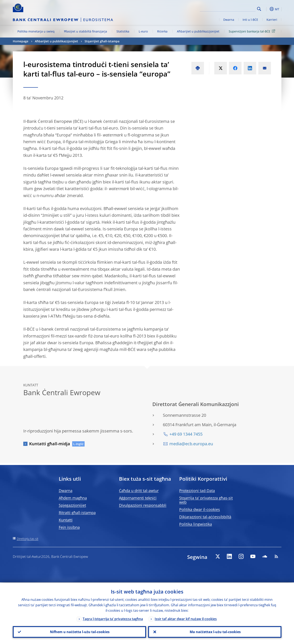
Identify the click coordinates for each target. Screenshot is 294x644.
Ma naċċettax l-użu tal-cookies (215, 632)
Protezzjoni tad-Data (197, 491)
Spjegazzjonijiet (72, 505)
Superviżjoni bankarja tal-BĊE (253, 31)
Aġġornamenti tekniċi (138, 498)
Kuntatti (66, 520)
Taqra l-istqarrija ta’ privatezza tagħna (113, 618)
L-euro (143, 31)
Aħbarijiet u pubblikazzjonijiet (198, 31)
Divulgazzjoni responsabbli (143, 505)
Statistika (123, 31)
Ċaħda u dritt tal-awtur (139, 491)
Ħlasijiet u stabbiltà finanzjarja (86, 31)
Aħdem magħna (73, 498)
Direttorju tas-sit (28, 539)
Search (259, 9)
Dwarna (229, 20)
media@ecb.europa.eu (191, 444)
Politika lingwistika (196, 524)
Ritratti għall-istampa (77, 513)
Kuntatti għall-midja (50, 444)
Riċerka (162, 31)
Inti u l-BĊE (250, 20)
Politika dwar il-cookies (200, 509)
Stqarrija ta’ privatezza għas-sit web (206, 500)
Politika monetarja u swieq (36, 31)
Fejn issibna (69, 527)
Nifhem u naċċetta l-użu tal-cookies (79, 632)
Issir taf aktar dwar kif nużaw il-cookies (186, 618)
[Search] (235, 8)
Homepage (21, 41)
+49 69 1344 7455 (186, 434)
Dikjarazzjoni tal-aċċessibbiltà (205, 517)
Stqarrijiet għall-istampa (102, 41)
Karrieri (272, 20)
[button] (267, 9)
